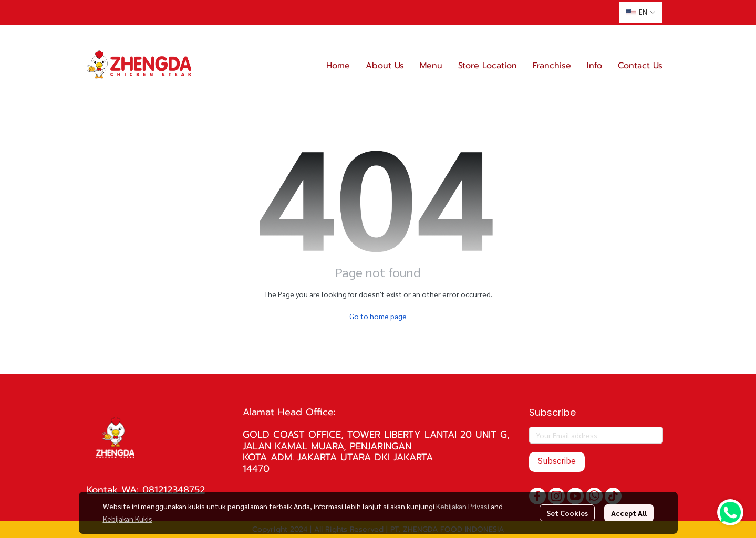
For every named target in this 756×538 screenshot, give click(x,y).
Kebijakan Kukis (128, 519)
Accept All (629, 513)
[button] (640, 12)
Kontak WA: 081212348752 (146, 490)
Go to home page (378, 316)
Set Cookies (567, 513)
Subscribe (557, 462)
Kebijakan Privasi (463, 506)
